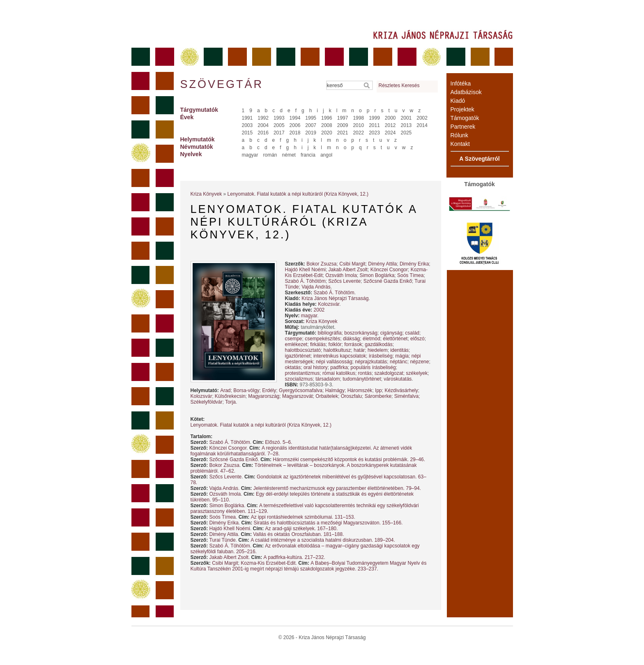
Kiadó (458, 101)
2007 (311, 125)
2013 (406, 125)
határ (359, 350)
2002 (422, 118)
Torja (230, 402)
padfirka (339, 367)
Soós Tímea (410, 275)
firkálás (318, 344)
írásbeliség (381, 356)
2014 (422, 125)
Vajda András (316, 287)
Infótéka (461, 83)
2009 (343, 125)
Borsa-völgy (246, 390)
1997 (343, 118)
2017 (279, 133)
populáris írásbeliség (373, 367)
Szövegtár (221, 84)
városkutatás (398, 379)
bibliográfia (330, 333)
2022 (358, 133)
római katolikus (339, 373)
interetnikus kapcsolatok (340, 356)
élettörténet (395, 339)
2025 (406, 133)
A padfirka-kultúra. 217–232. (294, 557)
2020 (327, 133)
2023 (374, 133)
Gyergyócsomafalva (301, 390)
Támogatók (465, 118)
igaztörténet (298, 356)
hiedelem (378, 350)
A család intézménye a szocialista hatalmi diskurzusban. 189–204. (323, 540)
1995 (311, 118)
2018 (295, 133)
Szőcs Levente (344, 281)
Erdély (269, 390)
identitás (399, 350)
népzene (419, 362)
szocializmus (299, 379)
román (270, 155)
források (353, 344)
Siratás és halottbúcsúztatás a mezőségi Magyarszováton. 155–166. (328, 523)
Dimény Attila (382, 264)
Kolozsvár (329, 304)
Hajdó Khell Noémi (305, 270)
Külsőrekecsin (230, 396)
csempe (294, 339)
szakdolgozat (389, 373)
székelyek (417, 373)
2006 (295, 125)
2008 (327, 125)
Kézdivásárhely (401, 390)
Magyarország (264, 396)
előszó (417, 339)
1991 (247, 118)
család (412, 333)
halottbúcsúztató (303, 350)
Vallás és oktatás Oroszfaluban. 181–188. (298, 534)
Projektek (462, 109)
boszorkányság (361, 333)
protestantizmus (302, 373)
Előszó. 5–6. (278, 442)
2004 (263, 125)
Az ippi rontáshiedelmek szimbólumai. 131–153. (303, 517)
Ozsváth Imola (341, 275)
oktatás (293, 367)
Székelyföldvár (207, 402)
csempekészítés (322, 339)
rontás (365, 373)
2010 (358, 125)
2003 (247, 125)
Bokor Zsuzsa (321, 264)
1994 (295, 118)
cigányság (391, 333)
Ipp (378, 390)
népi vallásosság (334, 362)
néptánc (399, 362)
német (289, 155)
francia (308, 155)
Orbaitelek (327, 396)
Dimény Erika (414, 264)
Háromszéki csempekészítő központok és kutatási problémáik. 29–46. (349, 459)
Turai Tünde (223, 540)
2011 (374, 125)
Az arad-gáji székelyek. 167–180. (302, 529)
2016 (263, 133)
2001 (406, 118)
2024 (390, 133)
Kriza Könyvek (206, 194)
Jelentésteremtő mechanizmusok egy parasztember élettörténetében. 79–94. (337, 488)
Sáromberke (378, 396)
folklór (335, 344)
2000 (390, 118)
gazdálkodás (378, 344)
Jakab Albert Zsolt (348, 270)
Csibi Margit (352, 264)
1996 (327, 118)
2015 (247, 133)
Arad (225, 390)
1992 (263, 118)
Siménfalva (406, 396)
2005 (279, 125)
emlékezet (296, 344)
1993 (279, 118)
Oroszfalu (351, 396)
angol (326, 155)
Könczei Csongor (389, 270)
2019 (311, 133)
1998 (358, 118)
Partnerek (463, 127)
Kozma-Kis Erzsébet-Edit (268, 563)
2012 (390, 125)
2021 (343, 133)
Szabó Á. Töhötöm (305, 281)
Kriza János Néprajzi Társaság (335, 298)
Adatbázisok (466, 92)
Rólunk (460, 135)
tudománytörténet (362, 379)
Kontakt (460, 144)
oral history (316, 367)
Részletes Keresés (399, 85)
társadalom (328, 379)
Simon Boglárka (377, 275)
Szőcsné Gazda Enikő (388, 281)
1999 (374, 118)
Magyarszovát (298, 396)
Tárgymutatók (199, 110)
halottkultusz (337, 350)
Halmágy (335, 390)
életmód (371, 339)
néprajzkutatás (371, 362)
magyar (250, 155)
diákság (351, 339)
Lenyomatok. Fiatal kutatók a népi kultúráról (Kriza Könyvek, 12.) (298, 194)
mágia (402, 356)
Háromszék (360, 390)
